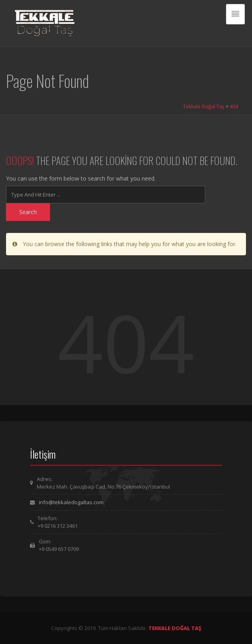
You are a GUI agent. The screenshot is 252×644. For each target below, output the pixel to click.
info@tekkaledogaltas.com (71, 502)
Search (28, 212)
